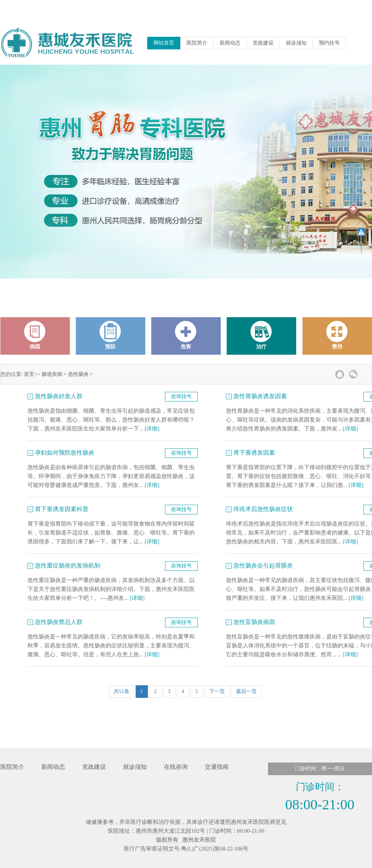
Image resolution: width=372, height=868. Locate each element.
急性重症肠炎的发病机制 (68, 565)
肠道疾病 (52, 374)
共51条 (122, 691)
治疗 (261, 335)
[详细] (152, 429)
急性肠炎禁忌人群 (59, 622)
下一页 (217, 691)
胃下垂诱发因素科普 (62, 509)
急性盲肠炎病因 (254, 622)
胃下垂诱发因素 (254, 453)
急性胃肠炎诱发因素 (260, 396)
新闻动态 (230, 43)
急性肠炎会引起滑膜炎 (263, 565)
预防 (110, 335)
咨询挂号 (181, 396)
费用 (337, 335)
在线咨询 (176, 767)
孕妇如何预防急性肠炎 (65, 453)
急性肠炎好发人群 (59, 396)
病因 (35, 335)
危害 (186, 335)
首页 (29, 374)
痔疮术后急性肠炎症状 (263, 509)
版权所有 (167, 840)
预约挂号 (329, 43)
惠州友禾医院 (199, 840)
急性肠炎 (78, 374)
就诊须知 (296, 43)
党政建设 (263, 43)
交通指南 (217, 767)
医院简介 (197, 43)
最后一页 (246, 691)
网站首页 (164, 43)
